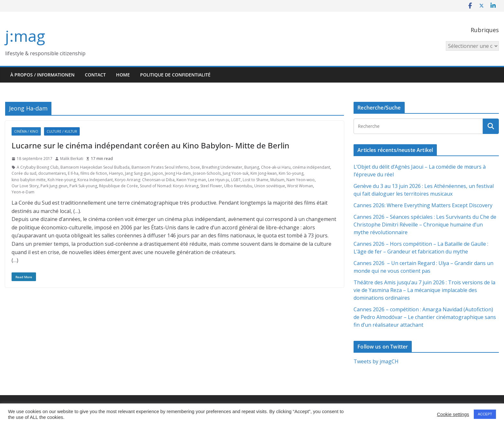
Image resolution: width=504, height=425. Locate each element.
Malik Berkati (72, 159)
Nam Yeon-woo (301, 180)
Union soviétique (270, 186)
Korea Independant (95, 180)
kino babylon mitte (29, 180)
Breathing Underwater (222, 167)
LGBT (236, 180)
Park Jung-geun (54, 186)
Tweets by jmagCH (376, 361)
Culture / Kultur (62, 131)
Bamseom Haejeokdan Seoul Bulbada (95, 167)
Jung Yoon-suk (236, 173)
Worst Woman (300, 186)
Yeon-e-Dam (23, 192)
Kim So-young (291, 173)
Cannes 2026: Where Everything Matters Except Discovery (423, 205)
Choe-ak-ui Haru (276, 167)
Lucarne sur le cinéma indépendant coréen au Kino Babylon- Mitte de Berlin (150, 145)
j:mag (25, 36)
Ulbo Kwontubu (238, 186)
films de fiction (94, 173)
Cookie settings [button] (453, 414)
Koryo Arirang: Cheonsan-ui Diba (145, 180)
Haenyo (116, 173)
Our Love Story (25, 186)
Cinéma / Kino (26, 131)
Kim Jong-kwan (264, 173)
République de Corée (118, 186)
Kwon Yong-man (191, 180)
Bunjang (252, 167)
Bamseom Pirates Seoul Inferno (160, 167)
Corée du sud (24, 173)
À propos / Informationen (42, 75)
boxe (195, 167)
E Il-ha (73, 173)
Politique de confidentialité (175, 75)
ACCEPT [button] (485, 414)
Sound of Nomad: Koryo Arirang (169, 186)
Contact (95, 75)
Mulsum (277, 180)
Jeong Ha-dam (178, 173)
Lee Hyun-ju (219, 180)
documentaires (52, 173)
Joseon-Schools (207, 173)
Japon (158, 173)
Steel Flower (211, 186)
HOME (123, 75)
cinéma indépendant (311, 167)
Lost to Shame (256, 180)
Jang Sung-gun (138, 173)
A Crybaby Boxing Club (38, 167)
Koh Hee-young (62, 180)
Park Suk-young (83, 186)
